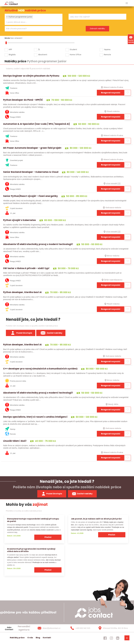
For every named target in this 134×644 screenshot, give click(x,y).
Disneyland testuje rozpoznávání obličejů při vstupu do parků (33, 520)
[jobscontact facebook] (105, 638)
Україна (107, 49)
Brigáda (12, 55)
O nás (30, 638)
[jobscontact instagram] (111, 638)
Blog (38, 638)
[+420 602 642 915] (82, 628)
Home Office (76, 55)
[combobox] (34, 19)
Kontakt (47, 638)
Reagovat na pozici (111, 93)
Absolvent (43, 55)
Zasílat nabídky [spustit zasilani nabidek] (82, 494)
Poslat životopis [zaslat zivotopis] (52, 494)
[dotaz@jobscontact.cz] (52, 628)
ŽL (39, 49)
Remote (107, 55)
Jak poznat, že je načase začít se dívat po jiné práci (96, 519)
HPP (10, 49)
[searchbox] (32, 22)
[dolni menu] (127, 638)
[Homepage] (11, 3)
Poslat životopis (21, 333)
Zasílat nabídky (131, 39)
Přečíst (48, 537)
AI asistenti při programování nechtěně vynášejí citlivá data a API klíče (31, 550)
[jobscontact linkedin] (118, 638)
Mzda (7, 38)
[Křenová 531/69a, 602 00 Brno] (112, 628)
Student (73, 49)
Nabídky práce (17, 638)
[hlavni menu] (127, 3)
